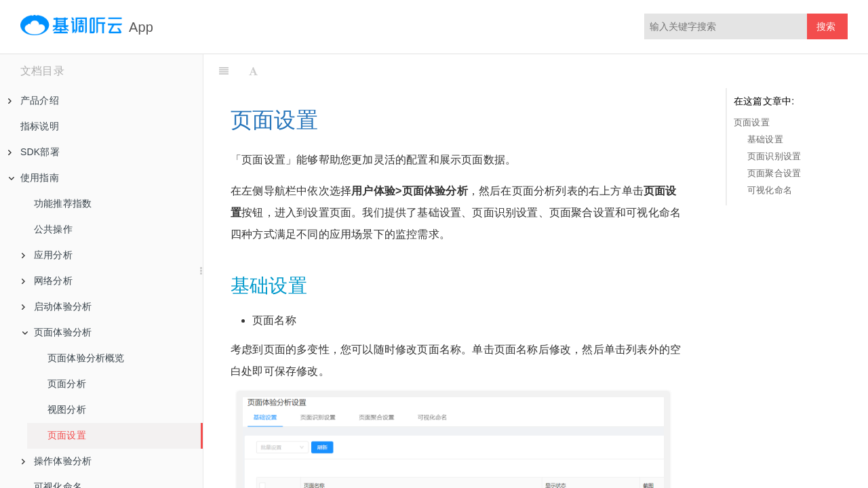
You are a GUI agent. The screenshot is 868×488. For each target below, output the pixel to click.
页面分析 (67, 384)
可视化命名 (770, 190)
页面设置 (67, 435)
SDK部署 (34, 152)
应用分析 (47, 255)
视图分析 (67, 409)
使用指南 (34, 178)
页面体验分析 (57, 332)
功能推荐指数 (63, 203)
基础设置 (765, 139)
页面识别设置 (774, 156)
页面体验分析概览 (86, 358)
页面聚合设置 (774, 173)
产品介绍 (34, 100)
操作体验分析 (57, 461)
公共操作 (53, 229)
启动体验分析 (57, 306)
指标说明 (40, 126)
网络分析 (47, 281)
